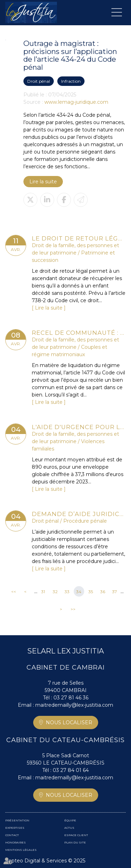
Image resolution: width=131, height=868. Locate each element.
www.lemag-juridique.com (76, 102)
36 (103, 592)
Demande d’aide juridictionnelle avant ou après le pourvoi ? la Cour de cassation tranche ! (79, 514)
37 (115, 592)
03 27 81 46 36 (71, 698)
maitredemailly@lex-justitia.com (74, 705)
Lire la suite (43, 182)
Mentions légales (21, 850)
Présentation (17, 820)
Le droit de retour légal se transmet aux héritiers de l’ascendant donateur (79, 238)
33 (67, 592)
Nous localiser (69, 723)
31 (43, 592)
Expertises (15, 828)
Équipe (70, 820)
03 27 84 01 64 (71, 770)
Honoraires (16, 842)
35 (91, 592)
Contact (12, 835)
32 (55, 592)
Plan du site (75, 842)
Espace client (76, 835)
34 (79, 592)
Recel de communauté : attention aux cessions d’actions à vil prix (79, 333)
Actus (69, 828)
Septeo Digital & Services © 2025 (45, 861)
